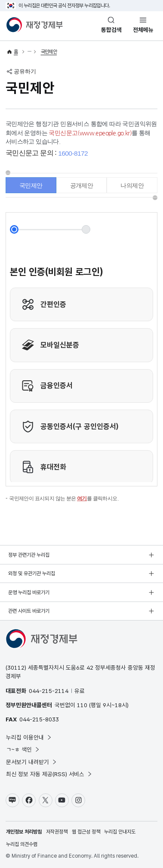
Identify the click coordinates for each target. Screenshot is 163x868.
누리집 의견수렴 (22, 844)
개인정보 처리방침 (24, 832)
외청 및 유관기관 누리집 (32, 573)
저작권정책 (57, 832)
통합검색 (111, 30)
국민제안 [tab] (31, 185)
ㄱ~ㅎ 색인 (23, 749)
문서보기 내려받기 (32, 762)
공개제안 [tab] (82, 185)
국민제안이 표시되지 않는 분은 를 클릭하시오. (64, 498)
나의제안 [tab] (132, 185)
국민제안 (49, 52)
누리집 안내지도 (120, 832)
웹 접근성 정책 (86, 832)
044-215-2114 (49, 691)
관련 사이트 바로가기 (29, 611)
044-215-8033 (39, 719)
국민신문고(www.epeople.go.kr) (90, 133)
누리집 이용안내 (29, 737)
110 (82, 705)
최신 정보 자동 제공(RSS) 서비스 (49, 774)
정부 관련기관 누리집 (29, 555)
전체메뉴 (143, 30)
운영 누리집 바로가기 (29, 592)
